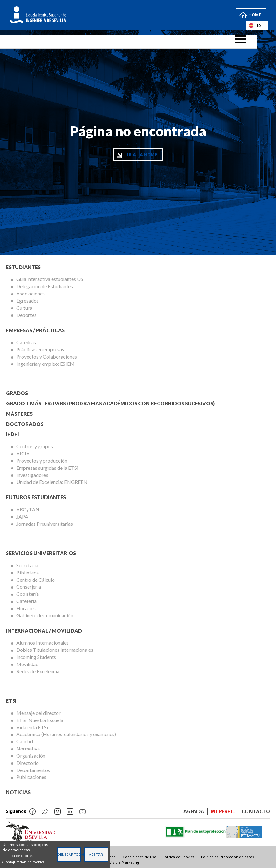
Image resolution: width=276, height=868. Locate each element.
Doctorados (25, 424)
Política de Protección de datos (228, 857)
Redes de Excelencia (38, 671)
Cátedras (26, 342)
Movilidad (27, 664)
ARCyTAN (28, 509)
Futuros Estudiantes (36, 497)
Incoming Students (36, 657)
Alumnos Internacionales (43, 642)
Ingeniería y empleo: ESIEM (45, 364)
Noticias (18, 792)
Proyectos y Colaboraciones (47, 356)
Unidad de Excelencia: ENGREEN (52, 482)
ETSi (11, 701)
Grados (17, 393)
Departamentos (33, 770)
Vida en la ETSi (32, 727)
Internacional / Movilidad (44, 631)
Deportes (26, 315)
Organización (31, 756)
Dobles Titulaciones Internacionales (55, 650)
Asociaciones (30, 293)
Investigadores (32, 475)
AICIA (23, 453)
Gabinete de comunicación (45, 615)
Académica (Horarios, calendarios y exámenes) (66, 734)
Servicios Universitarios (41, 553)
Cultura (24, 308)
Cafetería (26, 601)
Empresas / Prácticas (35, 330)
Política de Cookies (179, 857)
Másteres (19, 414)
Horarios (26, 608)
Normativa (28, 748)
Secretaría (27, 565)
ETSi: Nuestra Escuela (40, 720)
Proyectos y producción (42, 461)
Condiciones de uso (140, 857)
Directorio (28, 763)
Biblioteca (28, 572)
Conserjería (29, 587)
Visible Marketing (124, 862)
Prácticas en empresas (40, 349)
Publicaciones (31, 777)
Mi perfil (223, 811)
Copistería (28, 594)
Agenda (194, 811)
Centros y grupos (35, 446)
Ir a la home (142, 155)
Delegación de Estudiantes (45, 286)
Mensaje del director (38, 713)
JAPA (22, 517)
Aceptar (96, 855)
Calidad (25, 741)
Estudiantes (23, 267)
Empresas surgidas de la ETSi (47, 468)
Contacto (256, 811)
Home (254, 15)
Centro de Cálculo (35, 580)
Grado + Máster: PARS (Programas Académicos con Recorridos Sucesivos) (110, 403)
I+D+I (13, 434)
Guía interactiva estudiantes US (50, 279)
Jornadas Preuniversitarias (45, 524)
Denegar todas (69, 855)
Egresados (28, 301)
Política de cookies (18, 856)
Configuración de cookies (24, 862)
